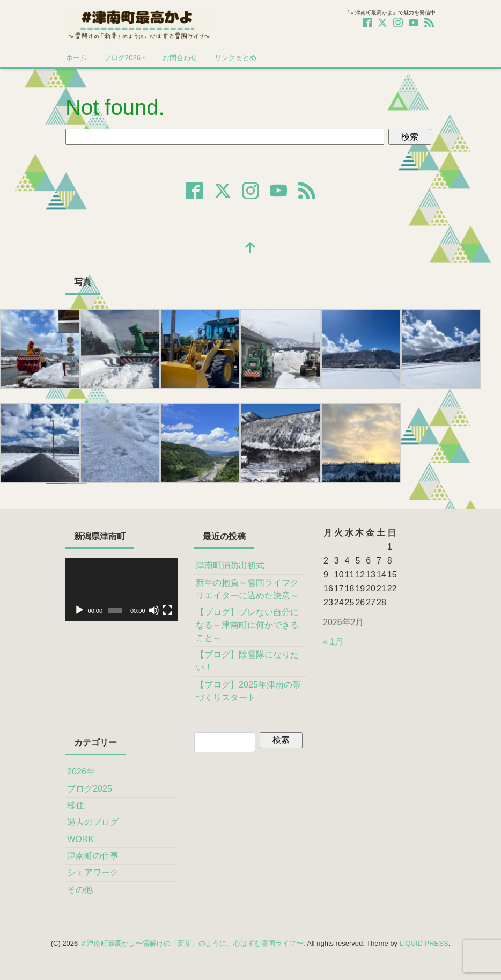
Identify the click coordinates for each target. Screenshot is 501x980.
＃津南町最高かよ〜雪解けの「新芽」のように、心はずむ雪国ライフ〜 (191, 943)
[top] (251, 249)
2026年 (81, 771)
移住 (76, 805)
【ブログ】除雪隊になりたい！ (247, 661)
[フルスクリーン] (167, 610)
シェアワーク (93, 872)
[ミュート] (154, 610)
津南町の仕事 (93, 856)
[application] (122, 589)
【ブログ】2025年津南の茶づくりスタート (248, 691)
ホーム (76, 58)
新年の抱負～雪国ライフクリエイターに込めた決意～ (247, 589)
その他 (80, 890)
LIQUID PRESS (424, 943)
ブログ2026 (122, 58)
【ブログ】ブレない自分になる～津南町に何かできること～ (247, 625)
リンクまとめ (235, 58)
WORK (80, 839)
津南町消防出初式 (230, 565)
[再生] (79, 610)
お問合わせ (180, 58)
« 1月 (333, 642)
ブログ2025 (90, 789)
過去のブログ (93, 822)
